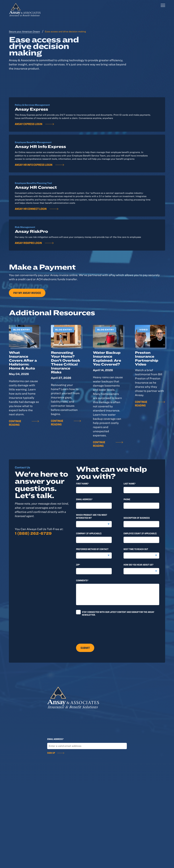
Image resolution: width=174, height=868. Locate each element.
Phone (127, 499)
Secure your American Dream (24, 31)
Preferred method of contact (92, 549)
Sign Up (51, 753)
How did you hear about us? (138, 565)
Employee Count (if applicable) (140, 533)
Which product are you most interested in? (92, 516)
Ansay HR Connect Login (31, 209)
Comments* (82, 580)
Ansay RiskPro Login (28, 243)
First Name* (82, 484)
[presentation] (99, 629)
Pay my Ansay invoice (27, 293)
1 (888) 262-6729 (33, 533)
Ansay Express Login (29, 124)
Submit (85, 648)
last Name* (130, 484)
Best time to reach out (136, 549)
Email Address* (84, 499)
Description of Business (137, 518)
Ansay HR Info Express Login (34, 165)
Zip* (78, 565)
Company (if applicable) (89, 533)
